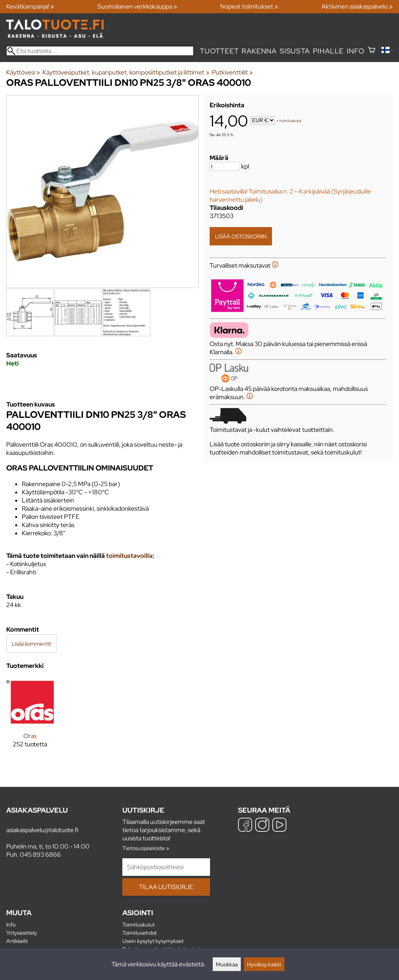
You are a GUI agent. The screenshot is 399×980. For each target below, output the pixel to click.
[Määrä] (225, 166)
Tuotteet (219, 51)
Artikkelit (17, 941)
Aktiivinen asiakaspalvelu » (357, 6)
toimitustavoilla (129, 556)
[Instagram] (262, 826)
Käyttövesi (23, 72)
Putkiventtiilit (232, 72)
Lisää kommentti (31, 644)
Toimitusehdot (139, 933)
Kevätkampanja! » (30, 6)
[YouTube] (279, 826)
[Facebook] (245, 826)
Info (356, 51)
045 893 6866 (40, 855)
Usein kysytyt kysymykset (153, 941)
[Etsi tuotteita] (100, 51)
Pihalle (328, 51)
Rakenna (259, 51)
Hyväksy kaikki (264, 964)
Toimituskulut (139, 924)
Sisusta (295, 51)
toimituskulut (290, 121)
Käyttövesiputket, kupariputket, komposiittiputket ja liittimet (126, 72)
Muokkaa (227, 964)
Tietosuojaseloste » (146, 848)
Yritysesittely (22, 933)
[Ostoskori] (372, 51)
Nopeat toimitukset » (249, 6)
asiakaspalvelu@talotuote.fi (42, 830)
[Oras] (30, 719)
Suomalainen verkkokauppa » (137, 6)
